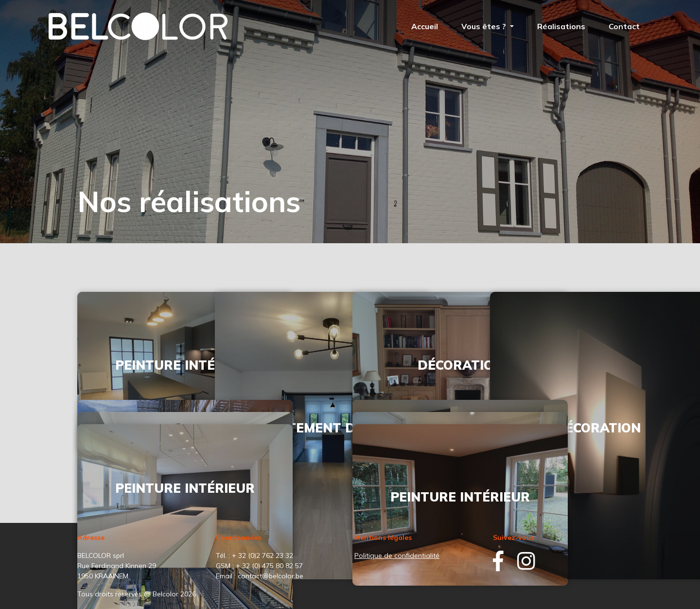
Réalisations (561, 26)
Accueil (425, 26)
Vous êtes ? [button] (485, 26)
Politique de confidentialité (397, 555)
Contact (624, 26)
